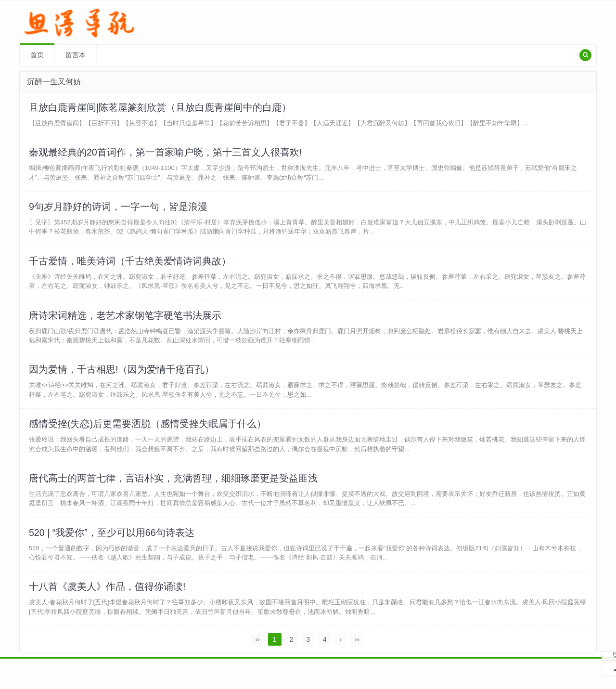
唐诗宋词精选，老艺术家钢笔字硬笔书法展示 (126, 320)
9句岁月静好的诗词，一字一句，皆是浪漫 (119, 209)
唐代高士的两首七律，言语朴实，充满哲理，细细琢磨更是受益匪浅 (174, 486)
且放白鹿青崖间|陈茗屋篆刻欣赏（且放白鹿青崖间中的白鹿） (160, 108)
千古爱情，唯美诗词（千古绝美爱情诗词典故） (130, 265)
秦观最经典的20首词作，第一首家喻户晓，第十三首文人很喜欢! (166, 154)
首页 (37, 55)
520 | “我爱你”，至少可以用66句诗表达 (112, 542)
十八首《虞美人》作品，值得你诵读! (108, 597)
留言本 (76, 55)
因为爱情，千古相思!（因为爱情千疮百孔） (122, 376)
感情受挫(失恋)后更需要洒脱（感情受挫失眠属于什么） (148, 431)
